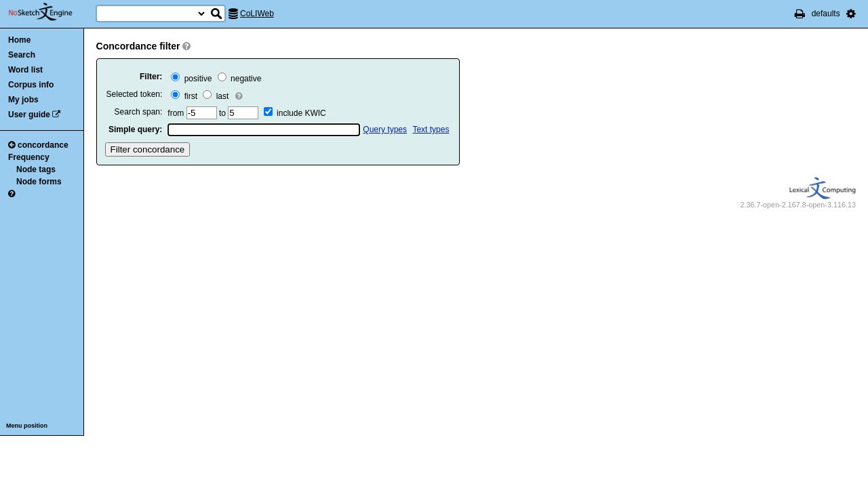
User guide (29, 115)
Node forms (39, 182)
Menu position (27, 426)
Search (22, 55)
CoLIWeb (257, 14)
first (184, 96)
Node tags (36, 169)
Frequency (29, 157)
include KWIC (301, 113)
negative (240, 79)
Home (19, 40)
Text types (431, 129)
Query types (385, 129)
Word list (25, 70)
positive (191, 79)
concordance (38, 145)
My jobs (23, 100)
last (216, 96)
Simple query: (135, 129)
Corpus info (31, 85)
